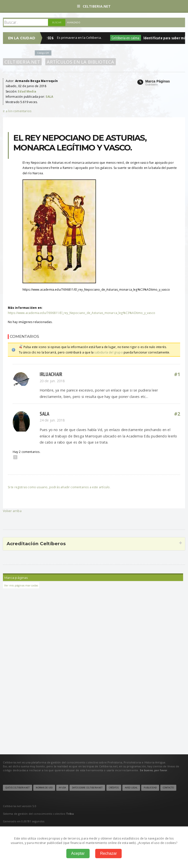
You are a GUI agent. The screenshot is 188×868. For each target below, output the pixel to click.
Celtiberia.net (94, 6)
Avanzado (74, 22)
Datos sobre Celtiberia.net (87, 788)
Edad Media (27, 91)
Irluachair (51, 374)
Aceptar (78, 853)
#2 (177, 414)
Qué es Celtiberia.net (18, 788)
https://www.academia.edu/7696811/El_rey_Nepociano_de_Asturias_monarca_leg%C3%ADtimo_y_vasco (82, 313)
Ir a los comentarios (17, 111)
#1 (177, 374)
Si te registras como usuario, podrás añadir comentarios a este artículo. (59, 487)
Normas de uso (44, 788)
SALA (45, 414)
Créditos (114, 788)
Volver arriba (12, 511)
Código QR (43, 53)
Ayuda (62, 788)
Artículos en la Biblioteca (80, 62)
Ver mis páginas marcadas (21, 585)
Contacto (168, 788)
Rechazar (108, 853)
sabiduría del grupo (108, 352)
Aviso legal (131, 788)
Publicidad (150, 788)
